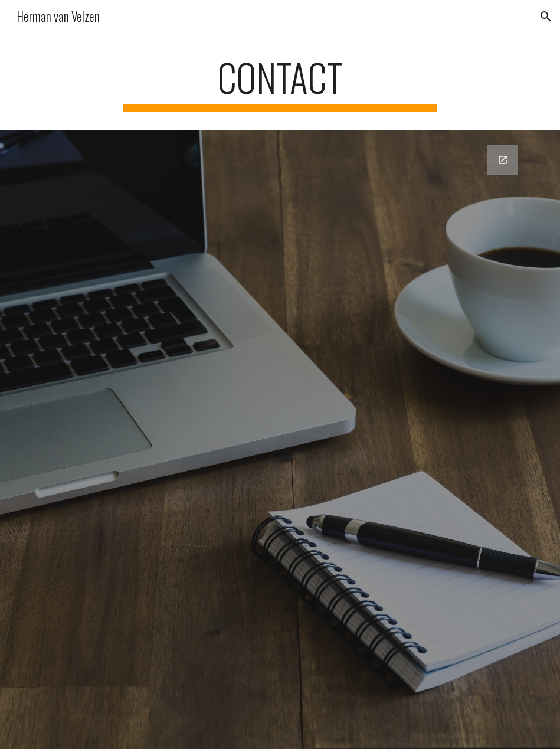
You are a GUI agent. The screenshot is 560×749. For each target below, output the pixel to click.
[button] (546, 17)
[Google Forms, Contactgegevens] (280, 407)
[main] (280, 83)
